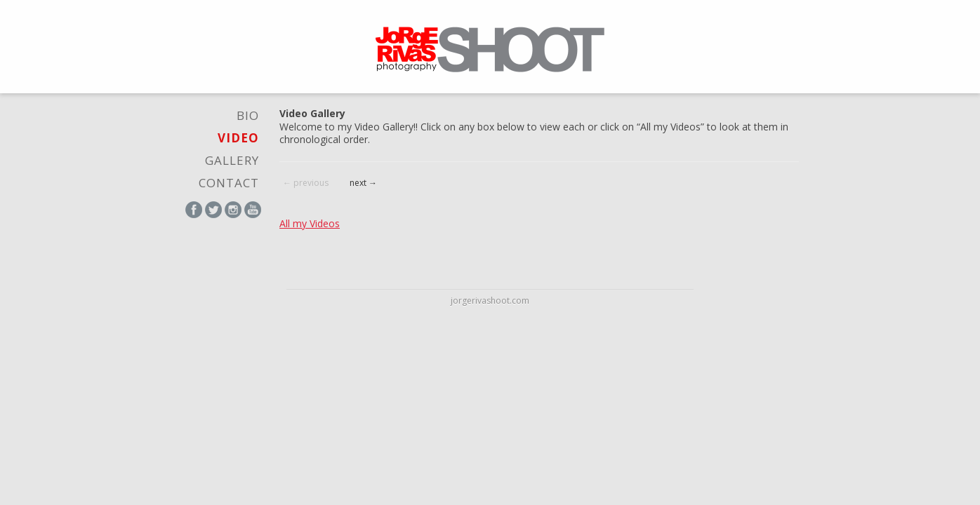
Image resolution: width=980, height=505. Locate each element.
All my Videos (310, 223)
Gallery (232, 160)
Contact (229, 183)
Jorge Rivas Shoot (490, 49)
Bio (248, 115)
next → (363, 183)
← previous (306, 183)
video (238, 138)
